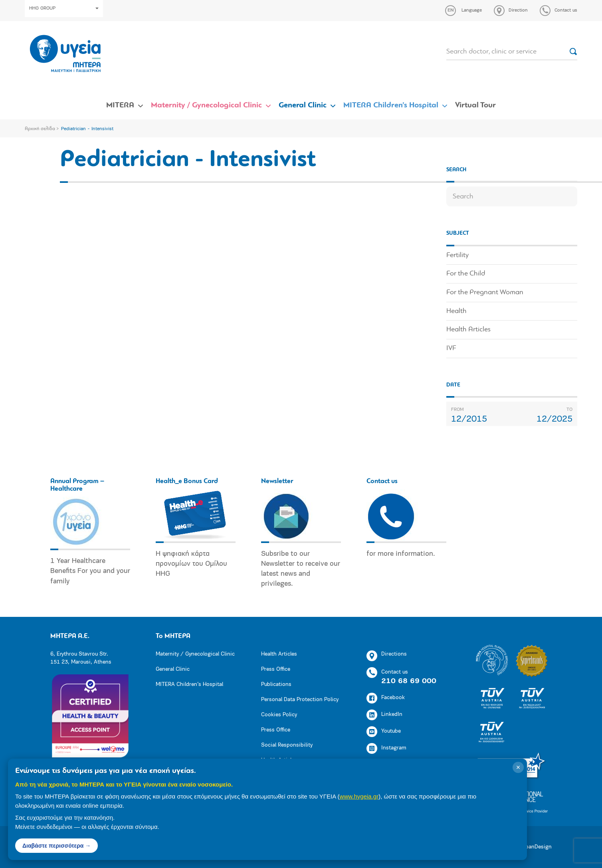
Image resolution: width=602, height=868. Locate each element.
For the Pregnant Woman (485, 292)
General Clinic (303, 105)
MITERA (120, 105)
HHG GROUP (64, 8)
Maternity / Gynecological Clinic (206, 105)
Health (456, 311)
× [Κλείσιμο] (518, 767)
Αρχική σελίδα (40, 129)
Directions (387, 656)
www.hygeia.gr (359, 796)
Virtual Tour (475, 105)
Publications (276, 685)
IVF (451, 348)
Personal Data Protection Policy (300, 700)
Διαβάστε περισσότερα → (56, 846)
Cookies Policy (279, 715)
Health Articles (468, 330)
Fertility (457, 255)
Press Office (276, 669)
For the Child (466, 274)
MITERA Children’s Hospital (391, 105)
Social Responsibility (287, 745)
